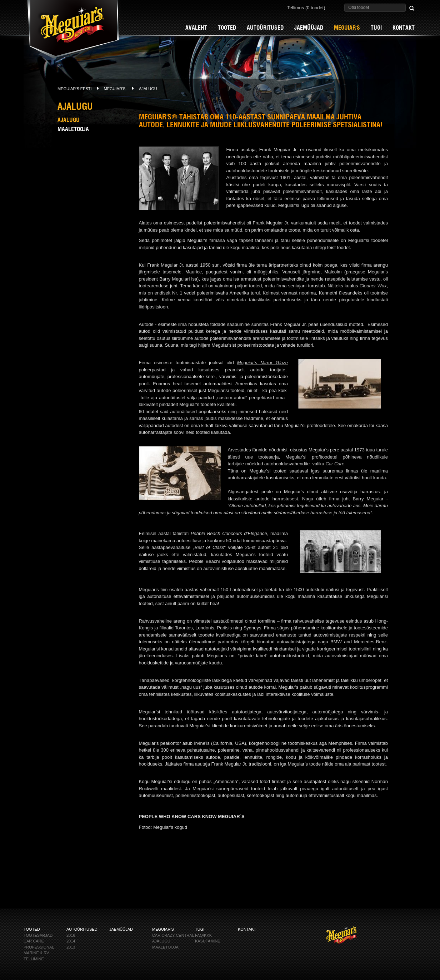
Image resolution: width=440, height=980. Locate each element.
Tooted (227, 28)
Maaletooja (73, 129)
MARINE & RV (36, 953)
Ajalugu (148, 89)
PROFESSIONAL (39, 947)
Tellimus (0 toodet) (306, 8)
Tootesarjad (38, 935)
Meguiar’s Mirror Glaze (262, 363)
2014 (71, 941)
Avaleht (196, 28)
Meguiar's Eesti (75, 89)
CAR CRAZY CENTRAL (173, 935)
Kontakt (404, 28)
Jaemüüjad (309, 28)
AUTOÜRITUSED (265, 28)
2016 (71, 935)
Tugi (376, 28)
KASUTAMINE (208, 941)
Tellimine (34, 959)
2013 (71, 947)
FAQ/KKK (203, 935)
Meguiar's (347, 28)
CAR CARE (34, 941)
